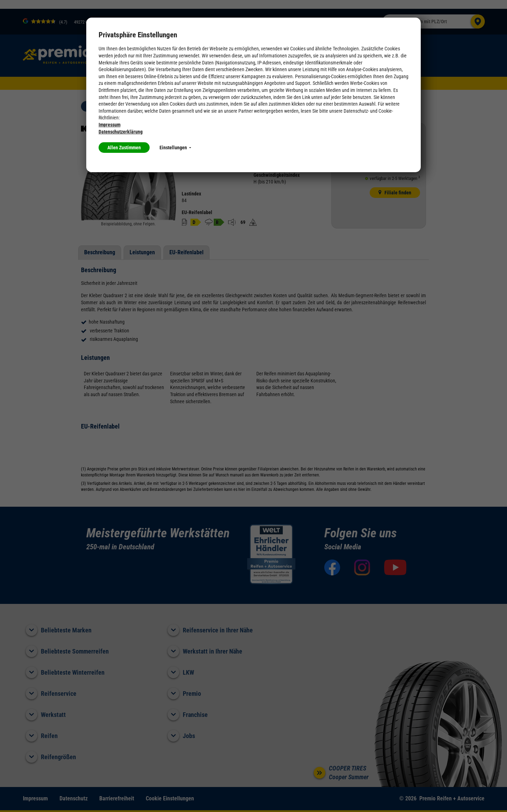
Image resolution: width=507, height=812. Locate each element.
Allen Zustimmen (124, 148)
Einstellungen (175, 148)
